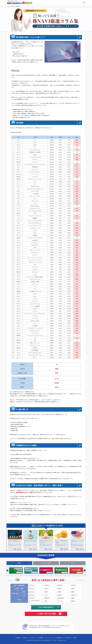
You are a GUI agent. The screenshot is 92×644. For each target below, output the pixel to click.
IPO (73, 563)
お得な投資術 (46, 563)
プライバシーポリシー (50, 638)
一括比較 (24, 638)
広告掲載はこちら (61, 638)
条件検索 (18, 638)
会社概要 (41, 638)
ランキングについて (32, 638)
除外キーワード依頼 (71, 638)
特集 (19, 563)
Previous (7, 570)
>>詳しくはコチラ (17, 549)
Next (85, 570)
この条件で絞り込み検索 (46, 614)
